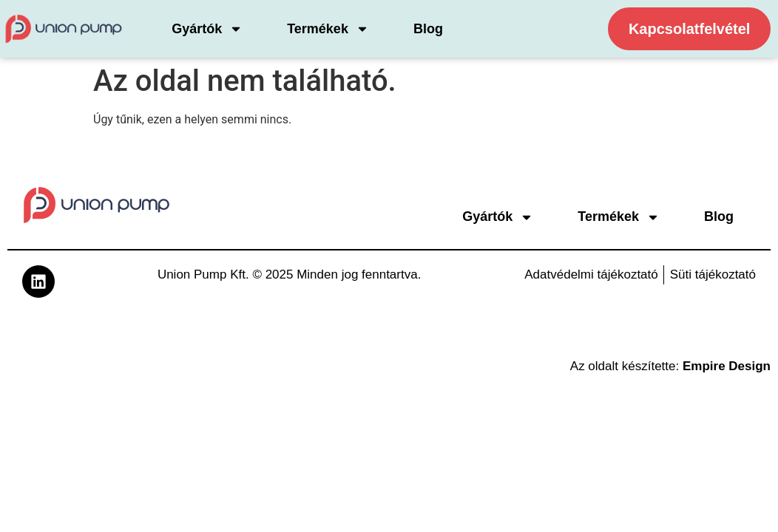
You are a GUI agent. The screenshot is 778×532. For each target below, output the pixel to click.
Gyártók (207, 29)
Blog (428, 29)
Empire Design (727, 366)
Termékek (328, 29)
